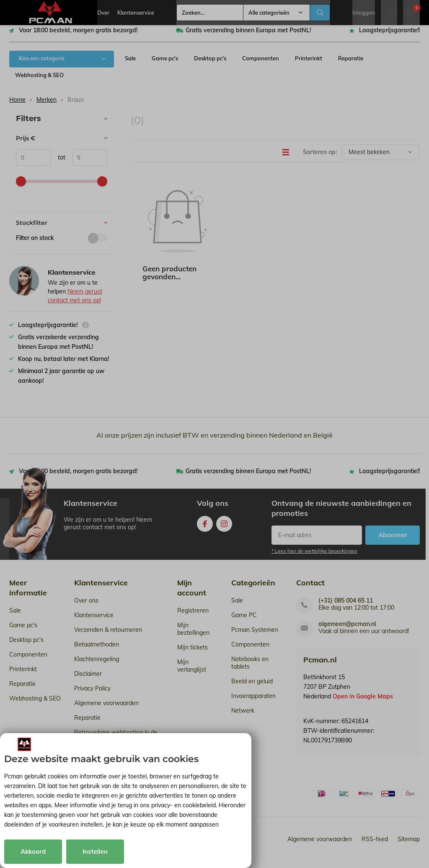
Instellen (95, 851)
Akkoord (33, 851)
